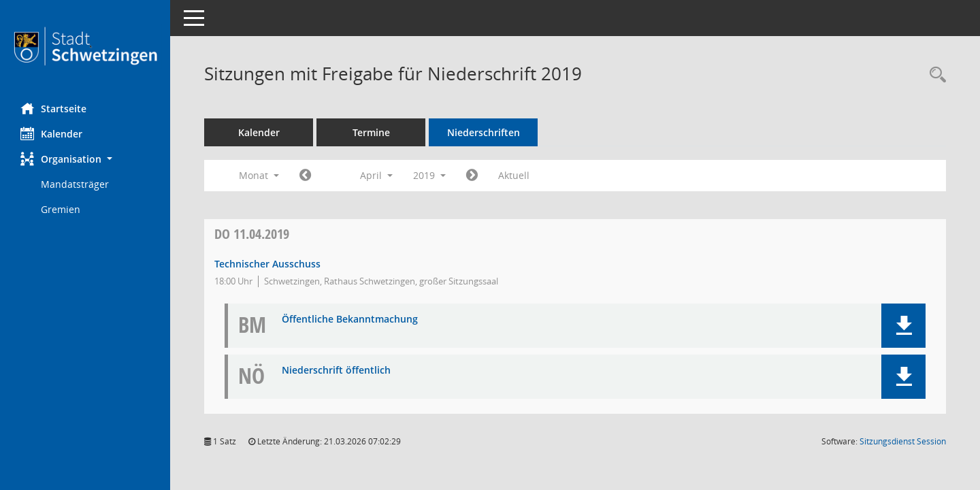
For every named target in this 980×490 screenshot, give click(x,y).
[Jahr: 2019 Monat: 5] (472, 176)
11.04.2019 (252, 234)
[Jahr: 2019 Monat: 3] (305, 176)
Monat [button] (259, 175)
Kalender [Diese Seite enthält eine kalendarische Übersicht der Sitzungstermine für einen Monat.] (51, 133)
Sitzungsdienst (903, 441)
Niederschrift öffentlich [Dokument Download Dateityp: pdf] (336, 371)
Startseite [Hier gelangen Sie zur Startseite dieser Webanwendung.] (53, 108)
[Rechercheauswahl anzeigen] (934, 75)
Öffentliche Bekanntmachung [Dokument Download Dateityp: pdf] (350, 320)
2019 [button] (429, 175)
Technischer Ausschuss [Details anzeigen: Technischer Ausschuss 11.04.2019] (267, 264)
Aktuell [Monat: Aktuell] (514, 175)
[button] (85, 159)
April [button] (376, 175)
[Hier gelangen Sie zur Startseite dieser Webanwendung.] (85, 46)
